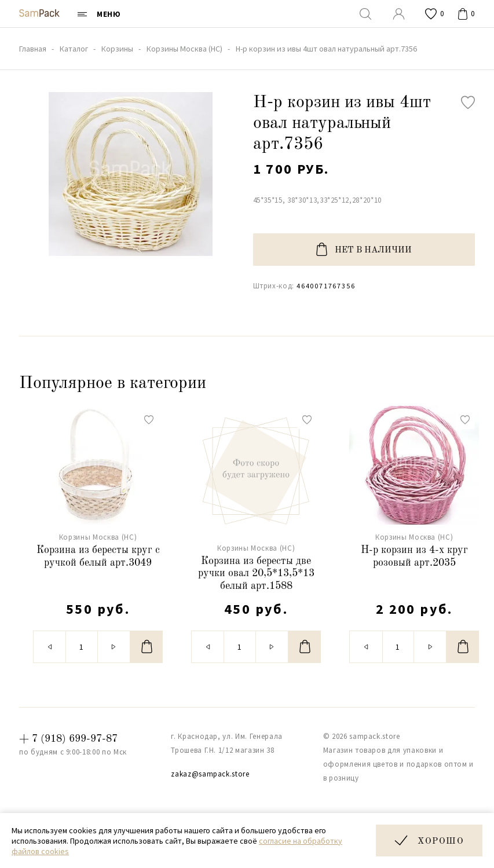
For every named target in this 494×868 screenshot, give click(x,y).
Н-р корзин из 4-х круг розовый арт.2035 (414, 556)
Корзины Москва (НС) (98, 537)
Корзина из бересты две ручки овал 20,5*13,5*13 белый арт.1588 (256, 574)
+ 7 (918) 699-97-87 (68, 739)
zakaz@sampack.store (210, 774)
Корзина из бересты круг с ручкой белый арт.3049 (98, 556)
